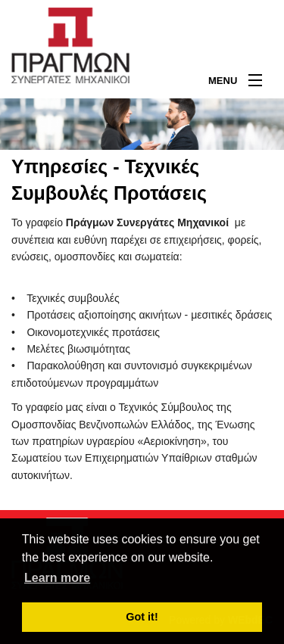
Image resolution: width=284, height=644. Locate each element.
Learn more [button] (57, 578)
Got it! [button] (142, 617)
